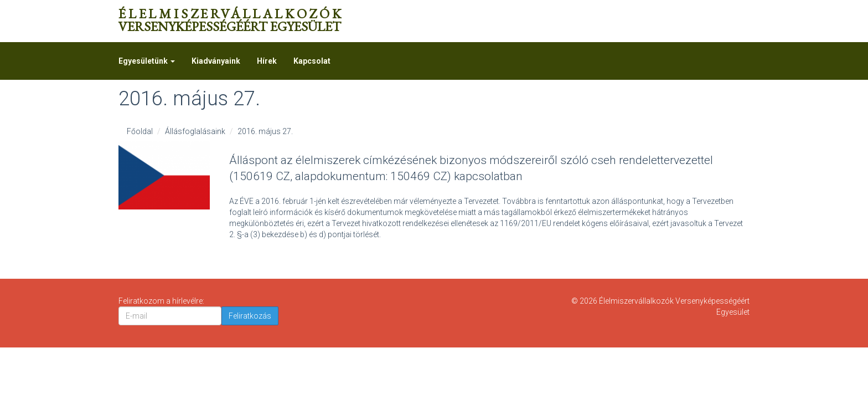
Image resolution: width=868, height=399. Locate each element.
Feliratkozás (250, 316)
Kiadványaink (216, 61)
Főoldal (140, 131)
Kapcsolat (312, 61)
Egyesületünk (147, 61)
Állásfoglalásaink (195, 131)
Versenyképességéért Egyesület (231, 20)
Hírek (267, 61)
